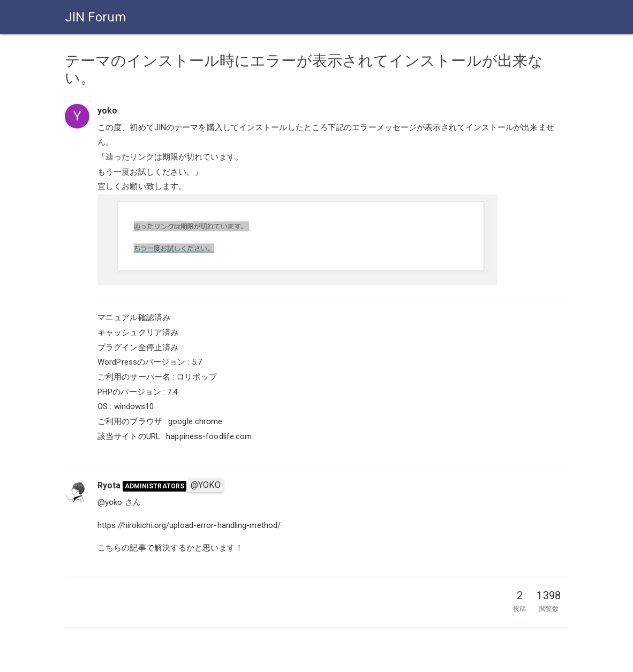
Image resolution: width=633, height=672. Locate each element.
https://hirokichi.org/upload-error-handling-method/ (189, 525)
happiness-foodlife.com (209, 436)
